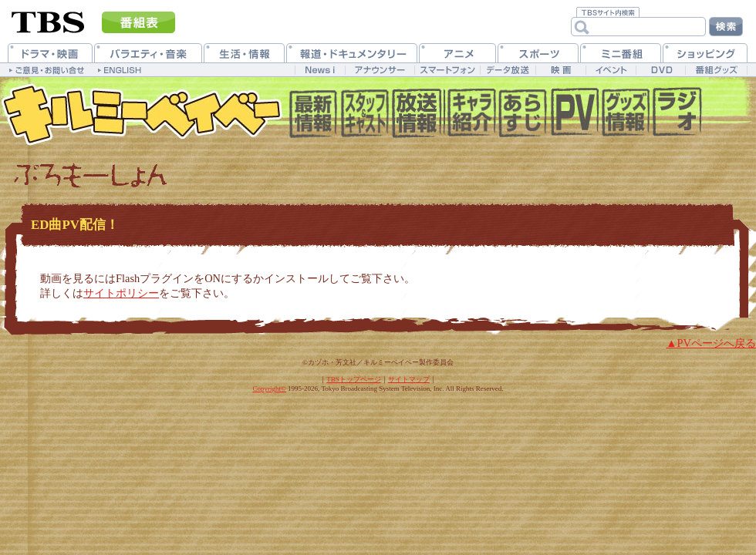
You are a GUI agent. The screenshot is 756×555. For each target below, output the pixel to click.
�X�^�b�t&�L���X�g (364, 116)
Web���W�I (677, 116)
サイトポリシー (121, 293)
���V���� (312, 116)
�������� (417, 116)
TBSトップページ (354, 379)
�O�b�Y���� (625, 116)
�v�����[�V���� (574, 116)
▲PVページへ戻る (711, 343)
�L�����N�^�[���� (470, 116)
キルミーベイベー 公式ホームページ (143, 116)
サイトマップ (409, 379)
